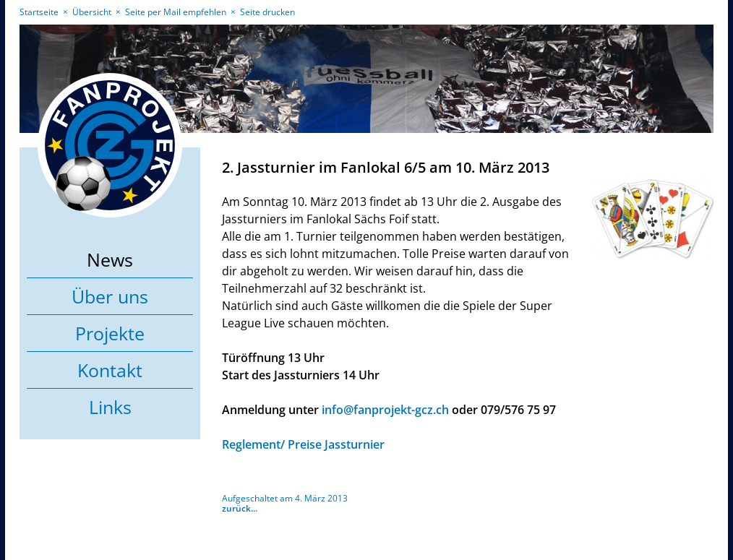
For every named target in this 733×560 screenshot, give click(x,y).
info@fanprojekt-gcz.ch (385, 410)
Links (110, 407)
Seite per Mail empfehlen (176, 12)
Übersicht (92, 12)
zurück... (240, 508)
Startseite (39, 12)
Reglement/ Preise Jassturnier (303, 444)
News (110, 259)
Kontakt (110, 370)
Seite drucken (267, 12)
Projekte (110, 333)
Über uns (110, 296)
